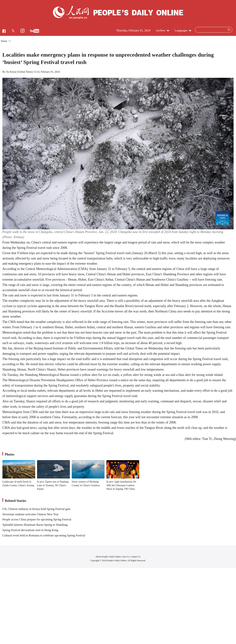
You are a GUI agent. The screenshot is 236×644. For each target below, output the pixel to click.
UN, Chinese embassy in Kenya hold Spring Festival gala (36, 509)
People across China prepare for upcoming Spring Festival (37, 519)
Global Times (25, 72)
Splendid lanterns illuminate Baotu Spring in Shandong (35, 525)
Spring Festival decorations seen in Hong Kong (30, 530)
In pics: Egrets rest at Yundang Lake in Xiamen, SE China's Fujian (53, 485)
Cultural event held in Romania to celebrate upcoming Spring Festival (44, 535)
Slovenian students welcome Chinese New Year (31, 514)
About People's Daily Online (108, 557)
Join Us (126, 557)
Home (4, 41)
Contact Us (136, 557)
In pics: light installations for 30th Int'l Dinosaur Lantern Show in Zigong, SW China (121, 485)
